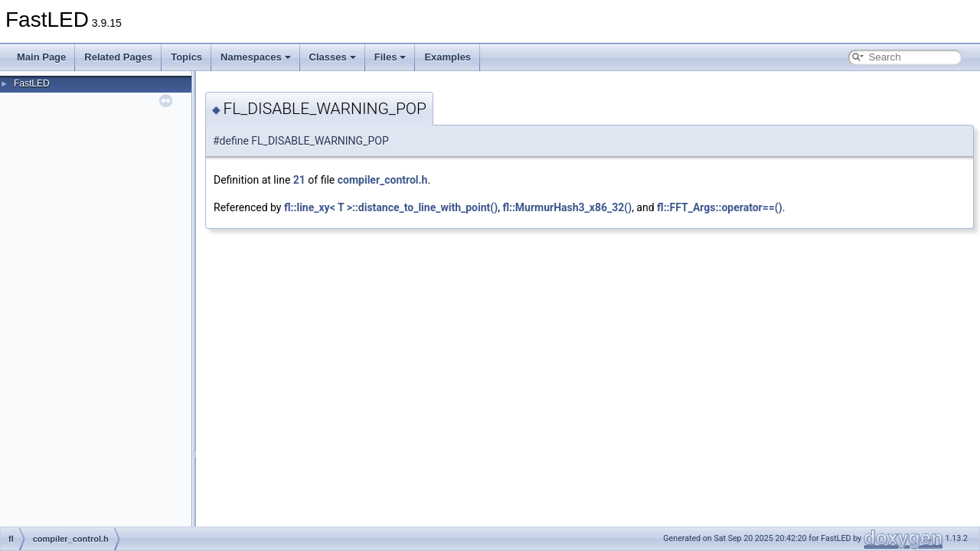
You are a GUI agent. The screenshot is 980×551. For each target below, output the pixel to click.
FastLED (32, 83)
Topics (186, 57)
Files (390, 57)
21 (299, 180)
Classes (333, 57)
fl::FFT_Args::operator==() (720, 207)
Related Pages (118, 57)
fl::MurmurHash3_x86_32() (567, 207)
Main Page (41, 57)
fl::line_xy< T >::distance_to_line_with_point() (391, 207)
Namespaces (256, 57)
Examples (448, 57)
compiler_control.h (383, 180)
